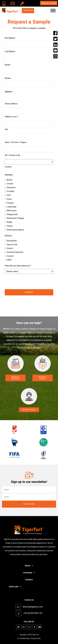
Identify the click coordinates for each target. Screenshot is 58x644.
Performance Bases (15, 230)
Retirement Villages (15, 218)
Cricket (10, 184)
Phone (8, 78)
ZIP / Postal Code (12, 155)
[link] (4, 3)
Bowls (10, 180)
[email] (29, 71)
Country (8, 167)
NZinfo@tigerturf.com (33, 607)
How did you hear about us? (18, 266)
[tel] (29, 85)
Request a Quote (49, 3)
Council (10, 256)
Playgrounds (12, 214)
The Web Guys (24, 638)
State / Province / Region (16, 142)
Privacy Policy (36, 638)
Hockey (10, 203)
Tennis (10, 226)
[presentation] (25, 281)
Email (8, 65)
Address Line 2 (11, 117)
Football (11, 191)
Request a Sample (43, 378)
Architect (29, 580)
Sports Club (12, 245)
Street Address (11, 104)
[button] (53, 11)
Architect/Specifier (15, 252)
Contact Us (29, 600)
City (6, 129)
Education (11, 187)
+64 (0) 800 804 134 (33, 613)
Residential (12, 241)
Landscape (12, 207)
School (10, 248)
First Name (10, 38)
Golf (9, 195)
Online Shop (28, 10)
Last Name (10, 52)
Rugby (10, 222)
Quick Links (14, 587)
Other (9, 260)
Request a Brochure (16, 378)
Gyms (9, 199)
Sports (28, 566)
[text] (29, 44)
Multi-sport (12, 211)
